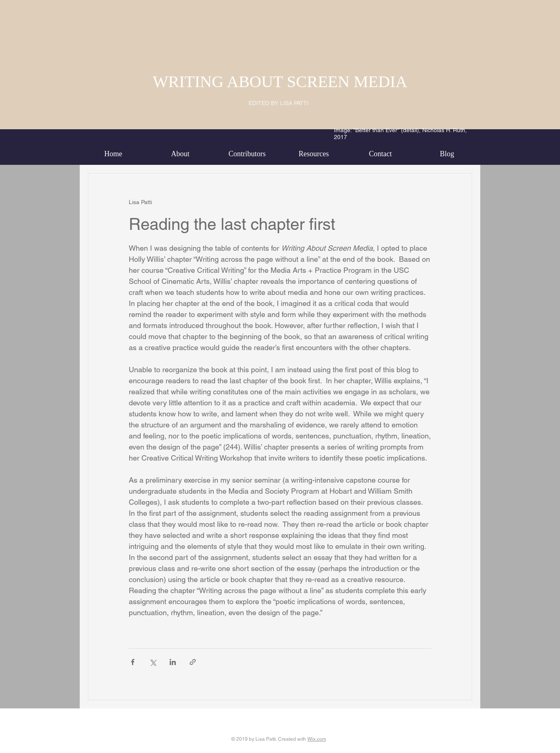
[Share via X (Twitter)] (153, 662)
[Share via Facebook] (133, 662)
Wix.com (317, 739)
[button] (180, 154)
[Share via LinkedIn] (173, 662)
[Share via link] (193, 662)
